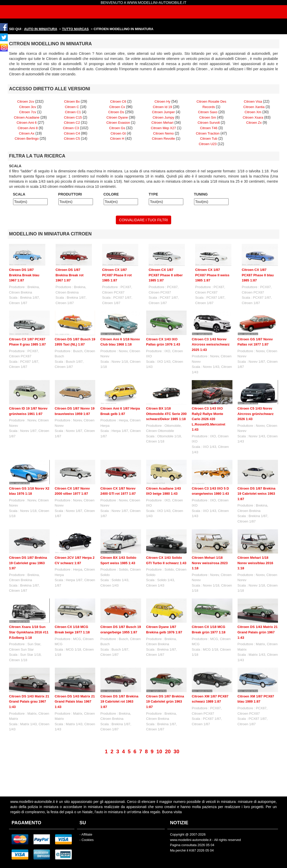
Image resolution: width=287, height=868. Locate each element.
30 (176, 732)
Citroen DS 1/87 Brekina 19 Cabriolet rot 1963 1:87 (119, 682)
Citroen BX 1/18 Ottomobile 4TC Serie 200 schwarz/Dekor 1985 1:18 (167, 414)
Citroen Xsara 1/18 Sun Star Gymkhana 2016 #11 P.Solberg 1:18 (29, 632)
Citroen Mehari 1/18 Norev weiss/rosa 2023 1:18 (210, 563)
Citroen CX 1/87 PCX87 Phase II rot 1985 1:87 (117, 275)
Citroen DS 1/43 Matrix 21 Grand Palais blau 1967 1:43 (75, 682)
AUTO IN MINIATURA (41, 29)
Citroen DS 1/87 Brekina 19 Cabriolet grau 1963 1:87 (28, 563)
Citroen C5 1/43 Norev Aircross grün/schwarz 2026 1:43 (256, 414)
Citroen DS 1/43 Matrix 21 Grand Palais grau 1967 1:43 (29, 682)
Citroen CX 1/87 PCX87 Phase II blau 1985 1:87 (258, 275)
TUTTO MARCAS (75, 29)
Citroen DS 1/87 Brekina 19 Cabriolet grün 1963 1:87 (165, 682)
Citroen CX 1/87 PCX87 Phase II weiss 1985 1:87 (212, 275)
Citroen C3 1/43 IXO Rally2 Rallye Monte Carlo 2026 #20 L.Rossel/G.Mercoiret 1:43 (208, 419)
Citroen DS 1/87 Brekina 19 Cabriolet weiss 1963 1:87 (256, 494)
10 (159, 732)
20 (168, 732)
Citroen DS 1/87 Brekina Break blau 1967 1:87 (24, 275)
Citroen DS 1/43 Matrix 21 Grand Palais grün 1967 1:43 (258, 613)
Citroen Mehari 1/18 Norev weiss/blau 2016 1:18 (255, 563)
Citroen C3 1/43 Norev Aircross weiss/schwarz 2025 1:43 (211, 344)
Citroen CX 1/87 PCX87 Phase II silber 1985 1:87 (166, 275)
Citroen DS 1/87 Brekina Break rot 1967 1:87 (69, 275)
